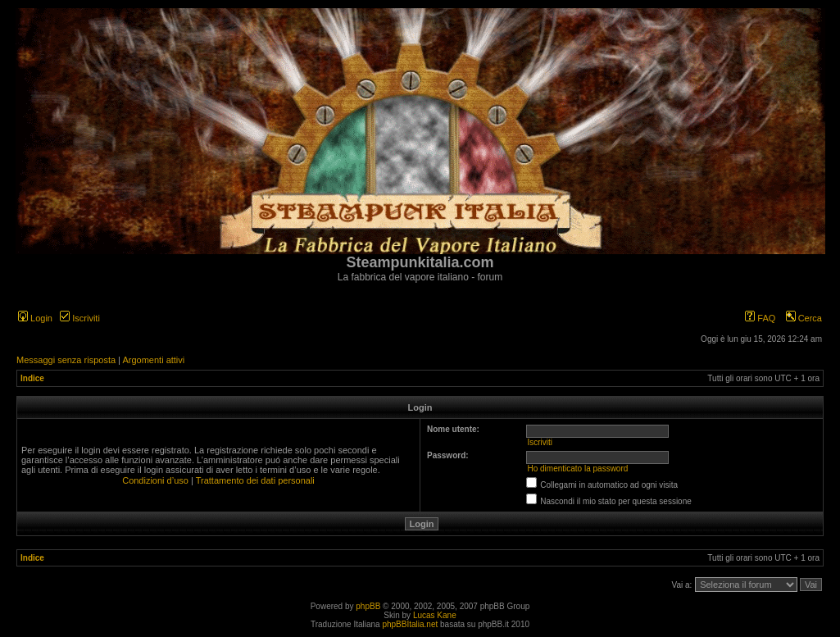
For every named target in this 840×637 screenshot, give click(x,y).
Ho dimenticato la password (577, 469)
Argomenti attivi (153, 360)
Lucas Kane (435, 615)
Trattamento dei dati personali (255, 480)
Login (35, 318)
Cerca (804, 318)
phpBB (368, 606)
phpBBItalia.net (410, 624)
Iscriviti (80, 318)
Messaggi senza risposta (66, 360)
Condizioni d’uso (155, 480)
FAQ (760, 318)
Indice (32, 378)
